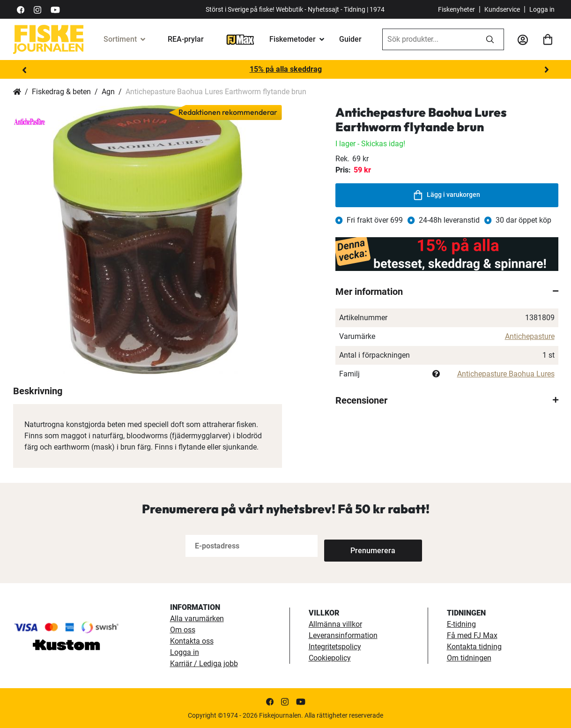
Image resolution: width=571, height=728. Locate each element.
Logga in (542, 9)
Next (547, 70)
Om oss (183, 630)
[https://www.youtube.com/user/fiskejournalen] (55, 9)
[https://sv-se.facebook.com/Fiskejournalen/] (21, 9)
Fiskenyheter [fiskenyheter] (456, 9)
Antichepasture (530, 336)
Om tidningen (469, 658)
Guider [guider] (350, 39)
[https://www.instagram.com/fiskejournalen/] (37, 9)
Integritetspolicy (335, 647)
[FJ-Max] (240, 39)
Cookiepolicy (330, 658)
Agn (108, 92)
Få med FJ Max (472, 635)
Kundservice (502, 9)
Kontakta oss (192, 641)
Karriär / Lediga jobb (204, 664)
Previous (25, 70)
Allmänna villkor (335, 624)
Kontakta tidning (474, 647)
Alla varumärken (197, 619)
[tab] (447, 292)
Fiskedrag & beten (61, 92)
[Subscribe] (355, 546)
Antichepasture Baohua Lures (506, 374)
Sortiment (120, 39)
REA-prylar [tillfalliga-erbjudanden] (186, 39)
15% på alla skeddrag (286, 69)
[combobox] (430, 39)
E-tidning (461, 624)
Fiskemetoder (293, 39)
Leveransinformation (343, 635)
